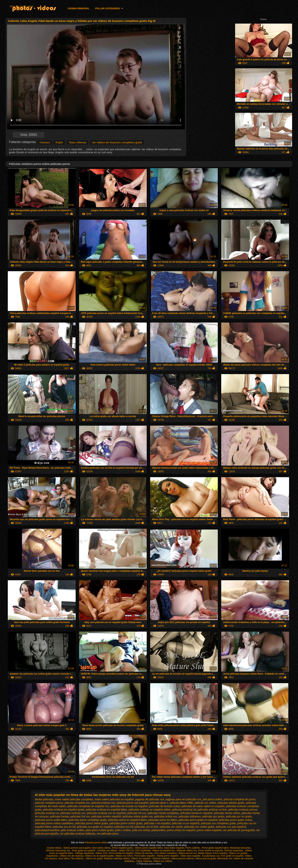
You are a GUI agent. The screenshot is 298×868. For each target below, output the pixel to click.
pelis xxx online (141, 830)
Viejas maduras (144, 861)
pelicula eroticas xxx (103, 803)
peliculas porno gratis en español (198, 820)
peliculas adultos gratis (231, 803)
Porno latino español (145, 856)
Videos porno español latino (149, 848)
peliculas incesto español (106, 816)
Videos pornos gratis (206, 858)
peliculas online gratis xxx (138, 816)
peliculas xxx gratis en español (95, 827)
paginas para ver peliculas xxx (183, 799)
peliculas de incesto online (164, 806)
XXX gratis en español (232, 856)
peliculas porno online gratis (91, 823)
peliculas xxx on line (147, 827)
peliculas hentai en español (196, 813)
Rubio (59, 142)
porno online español (209, 830)
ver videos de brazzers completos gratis (117, 142)
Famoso (45, 142)
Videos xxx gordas (238, 853)
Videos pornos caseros (182, 858)
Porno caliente (193, 848)
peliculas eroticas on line (212, 810)
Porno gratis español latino (215, 848)
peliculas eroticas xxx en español (106, 813)
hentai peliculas (44, 799)
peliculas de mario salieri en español (203, 806)
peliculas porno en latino (163, 820)
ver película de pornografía (239, 830)
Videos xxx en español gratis (99, 856)
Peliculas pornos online (22, 6)
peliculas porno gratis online (235, 820)
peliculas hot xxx (80, 816)
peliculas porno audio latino (51, 820)
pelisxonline (158, 830)
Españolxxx (53, 856)
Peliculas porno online (96, 843)
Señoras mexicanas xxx (58, 851)
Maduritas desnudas (240, 848)
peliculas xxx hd (124, 827)
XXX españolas (143, 851)
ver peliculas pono (107, 834)
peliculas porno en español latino (128, 820)
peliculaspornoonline (47, 830)
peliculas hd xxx (137, 813)
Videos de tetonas (144, 853)
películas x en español (157, 823)
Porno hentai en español (121, 853)
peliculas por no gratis (239, 816)
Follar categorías (107, 9)
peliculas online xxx (166, 816)
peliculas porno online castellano (54, 823)
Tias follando (77, 858)
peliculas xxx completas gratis (218, 823)
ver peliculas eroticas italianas (78, 834)
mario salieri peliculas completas (74, 799)
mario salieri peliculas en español (114, 799)
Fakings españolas (85, 853)
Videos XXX (101, 853)
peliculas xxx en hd (64, 827)
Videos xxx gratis (94, 858)
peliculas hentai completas (163, 813)
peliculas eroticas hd (184, 810)
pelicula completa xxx (77, 803)
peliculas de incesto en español (129, 806)
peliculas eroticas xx (47, 813)
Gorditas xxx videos (107, 851)
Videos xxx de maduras (72, 856)
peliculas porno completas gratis (88, 820)
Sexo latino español (174, 848)
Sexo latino (64, 858)
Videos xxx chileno (163, 861)
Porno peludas (220, 853)
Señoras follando (161, 858)
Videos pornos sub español (77, 848)
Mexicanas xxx (225, 858)
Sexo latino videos (101, 848)
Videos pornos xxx (188, 853)
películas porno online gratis (126, 823)
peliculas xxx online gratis (199, 827)
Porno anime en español (211, 851)
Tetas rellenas (77, 142)
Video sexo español (191, 856)
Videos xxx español (141, 858)
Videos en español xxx (164, 851)
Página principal (79, 9)
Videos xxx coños (124, 856)
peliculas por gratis (213, 816)
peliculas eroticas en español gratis (64, 810)
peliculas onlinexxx (190, 816)
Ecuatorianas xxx (211, 856)
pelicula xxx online (205, 803)
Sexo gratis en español (84, 851)
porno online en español (181, 830)
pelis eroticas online (72, 830)
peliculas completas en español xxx (88, 806)
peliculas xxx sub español (231, 827)
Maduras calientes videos (117, 858)
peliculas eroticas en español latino (107, 810)
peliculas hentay (59, 816)
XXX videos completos (166, 853)
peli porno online (213, 799)
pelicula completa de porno (240, 799)
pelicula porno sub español (133, 803)
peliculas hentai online (227, 813)
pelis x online (123, 830)
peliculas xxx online (171, 827)
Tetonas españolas (234, 851)
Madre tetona (205, 853)
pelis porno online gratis (100, 830)
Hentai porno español (168, 856)
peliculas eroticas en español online (150, 810)
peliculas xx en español (186, 823)
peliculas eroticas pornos (243, 810)
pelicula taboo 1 (159, 803)
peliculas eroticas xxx (73, 813)
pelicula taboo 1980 (181, 803)
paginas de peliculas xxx (150, 799)
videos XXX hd (126, 851)
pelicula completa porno (49, 803)
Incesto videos (54, 848)
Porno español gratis (123, 848)
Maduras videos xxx (187, 851)
